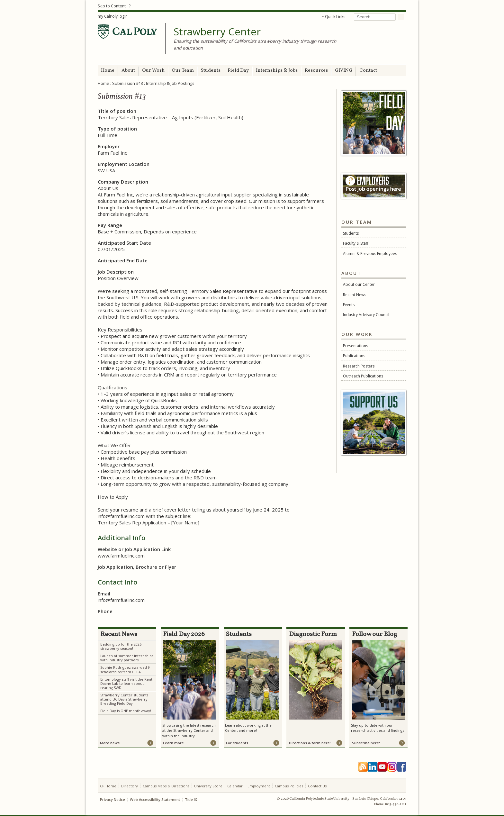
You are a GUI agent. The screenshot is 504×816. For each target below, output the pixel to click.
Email (104, 594)
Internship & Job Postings (170, 83)
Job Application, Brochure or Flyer (137, 567)
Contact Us (317, 786)
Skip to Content (112, 6)
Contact (368, 71)
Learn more (173, 743)
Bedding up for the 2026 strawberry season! (121, 646)
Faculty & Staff (356, 243)
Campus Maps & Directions (166, 786)
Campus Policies (289, 786)
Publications (354, 356)
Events (349, 305)
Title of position (117, 111)
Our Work (153, 71)
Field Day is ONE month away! (126, 711)
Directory (130, 786)
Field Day (238, 71)
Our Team (183, 71)
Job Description (116, 272)
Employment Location (124, 164)
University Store (208, 786)
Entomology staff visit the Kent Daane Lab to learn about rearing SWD (126, 683)
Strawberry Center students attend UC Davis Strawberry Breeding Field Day (124, 699)
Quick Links (335, 17)
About (128, 71)
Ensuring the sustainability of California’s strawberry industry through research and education (255, 44)
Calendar (235, 786)
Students (211, 71)
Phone (105, 611)
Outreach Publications (363, 376)
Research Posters (359, 366)
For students (237, 743)
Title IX (191, 799)
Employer (109, 146)
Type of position (117, 129)
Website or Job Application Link (134, 549)
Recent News (355, 295)
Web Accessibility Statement (155, 799)
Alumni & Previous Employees (370, 254)
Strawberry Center (217, 32)
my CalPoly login (113, 16)
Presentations (355, 346)
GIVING (344, 71)
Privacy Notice (113, 799)
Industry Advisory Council (366, 315)
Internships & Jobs (277, 71)
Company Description (123, 182)
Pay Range (110, 225)
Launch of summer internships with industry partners (127, 658)
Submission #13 (128, 83)
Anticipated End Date (123, 260)
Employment (259, 786)
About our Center (359, 284)
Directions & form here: (310, 743)
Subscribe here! (366, 743)
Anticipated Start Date (124, 243)
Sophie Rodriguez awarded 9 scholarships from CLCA (125, 669)
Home (108, 71)
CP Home (108, 786)
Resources (316, 71)
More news (110, 743)
